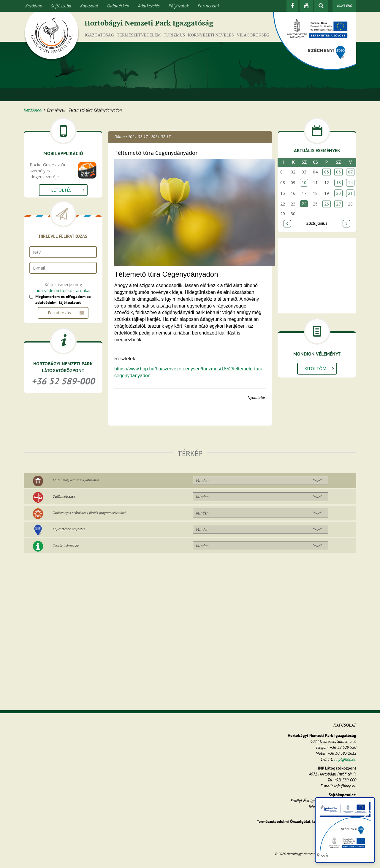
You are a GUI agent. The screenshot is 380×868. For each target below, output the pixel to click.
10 (304, 183)
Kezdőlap (34, 6)
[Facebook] (292, 6)
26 (327, 204)
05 (327, 172)
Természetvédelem (139, 35)
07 (350, 172)
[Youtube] (306, 6)
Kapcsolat (89, 6)
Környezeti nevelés (211, 35)
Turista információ (66, 545)
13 (338, 183)
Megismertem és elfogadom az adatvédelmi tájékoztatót (63, 300)
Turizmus (175, 35)
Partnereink (209, 6)
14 (350, 183)
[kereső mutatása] (321, 6)
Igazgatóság (99, 35)
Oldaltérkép (118, 6)
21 (350, 193)
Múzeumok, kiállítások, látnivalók (76, 480)
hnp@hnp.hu (345, 759)
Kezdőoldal (33, 110)
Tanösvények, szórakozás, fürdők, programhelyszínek (90, 513)
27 (338, 204)
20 (338, 193)
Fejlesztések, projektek (69, 529)
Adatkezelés (149, 6)
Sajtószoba (61, 6)
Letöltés (61, 190)
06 (338, 172)
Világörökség (253, 35)
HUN (340, 6)
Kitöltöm (315, 368)
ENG (349, 6)
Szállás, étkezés (64, 496)
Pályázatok (179, 6)
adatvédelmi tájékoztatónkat (63, 290)
